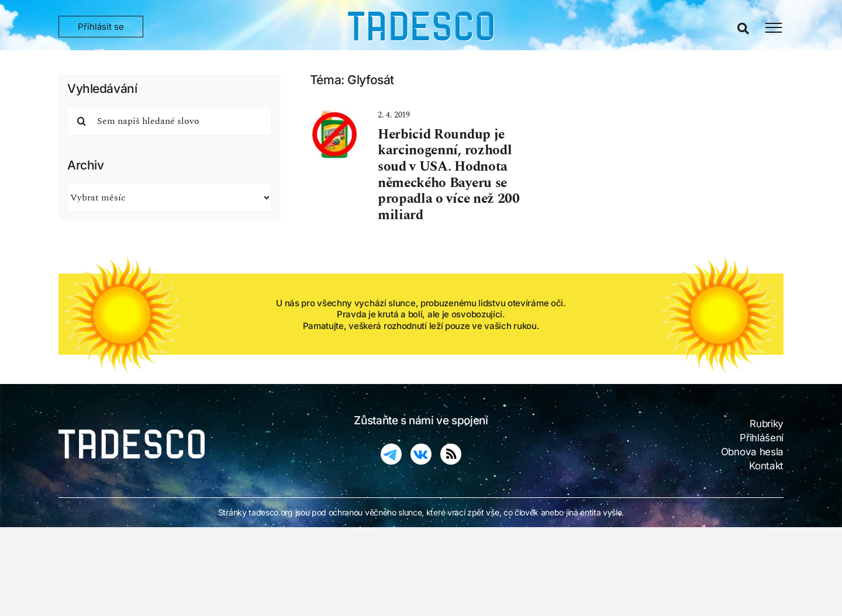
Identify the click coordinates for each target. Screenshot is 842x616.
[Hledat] (82, 121)
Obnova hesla (752, 452)
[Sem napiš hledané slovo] (170, 121)
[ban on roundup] (335, 115)
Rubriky (767, 424)
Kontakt (766, 466)
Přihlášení (762, 438)
